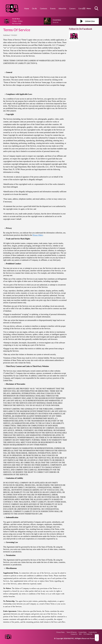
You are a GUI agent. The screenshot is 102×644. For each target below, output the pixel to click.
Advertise (62, 8)
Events (53, 8)
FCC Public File (88, 634)
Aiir (97, 641)
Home (27, 8)
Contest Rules (83, 632)
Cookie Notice (93, 632)
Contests (44, 8)
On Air (34, 8)
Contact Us (74, 634)
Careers (72, 8)
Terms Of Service (72, 632)
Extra (81, 8)
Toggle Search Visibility (97, 9)
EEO (80, 634)
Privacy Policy (38, 235)
